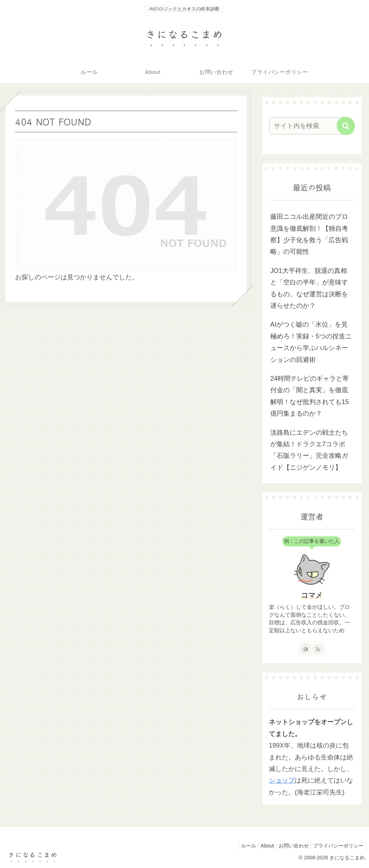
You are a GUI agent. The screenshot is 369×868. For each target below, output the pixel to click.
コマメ (312, 595)
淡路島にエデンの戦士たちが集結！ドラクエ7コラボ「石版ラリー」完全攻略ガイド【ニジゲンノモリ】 (309, 450)
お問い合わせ (289, 846)
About (260, 846)
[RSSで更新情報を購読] (318, 649)
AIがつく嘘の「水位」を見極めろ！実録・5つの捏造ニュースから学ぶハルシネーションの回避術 (311, 342)
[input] (308, 126)
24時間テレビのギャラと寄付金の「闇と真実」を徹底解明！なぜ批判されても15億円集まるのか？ (310, 396)
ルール (238, 846)
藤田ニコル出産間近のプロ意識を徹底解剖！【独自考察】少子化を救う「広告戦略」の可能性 (309, 234)
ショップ (282, 780)
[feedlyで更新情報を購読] (306, 649)
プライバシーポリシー (337, 846)
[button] (346, 126)
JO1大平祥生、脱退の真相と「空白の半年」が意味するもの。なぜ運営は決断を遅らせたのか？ (309, 288)
